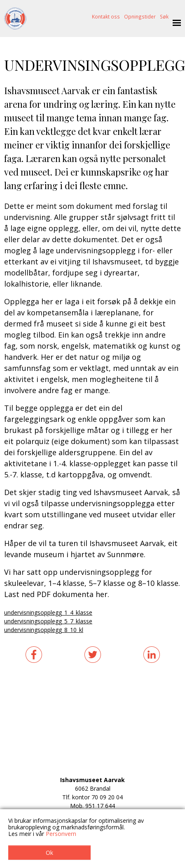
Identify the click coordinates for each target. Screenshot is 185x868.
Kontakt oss (106, 16)
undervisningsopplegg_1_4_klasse (48, 612)
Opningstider (140, 16)
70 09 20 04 (107, 797)
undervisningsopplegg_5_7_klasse (48, 621)
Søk (164, 16)
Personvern (61, 834)
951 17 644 (100, 806)
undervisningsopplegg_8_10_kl (44, 630)
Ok (49, 853)
